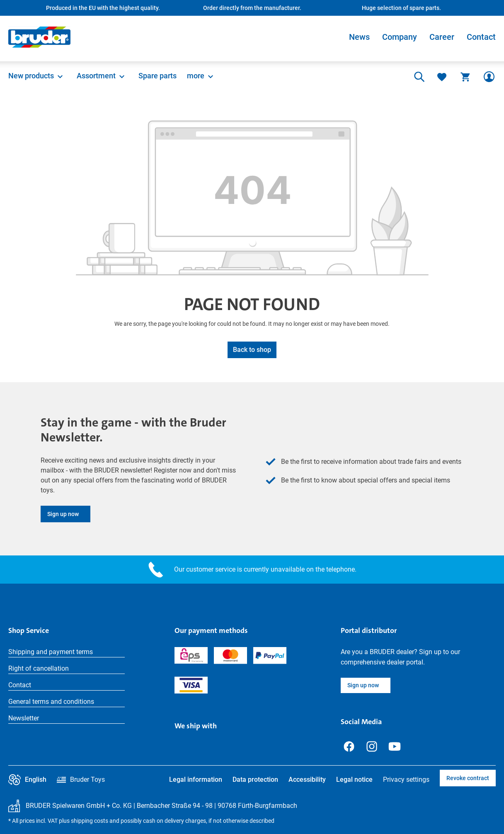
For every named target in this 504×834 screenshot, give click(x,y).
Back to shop (252, 350)
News (359, 37)
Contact (481, 37)
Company (400, 37)
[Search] (418, 77)
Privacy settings (406, 779)
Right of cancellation (39, 668)
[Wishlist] (442, 77)
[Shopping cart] (465, 77)
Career (442, 37)
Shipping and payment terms (51, 652)
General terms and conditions (51, 702)
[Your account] (489, 77)
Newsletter (24, 718)
